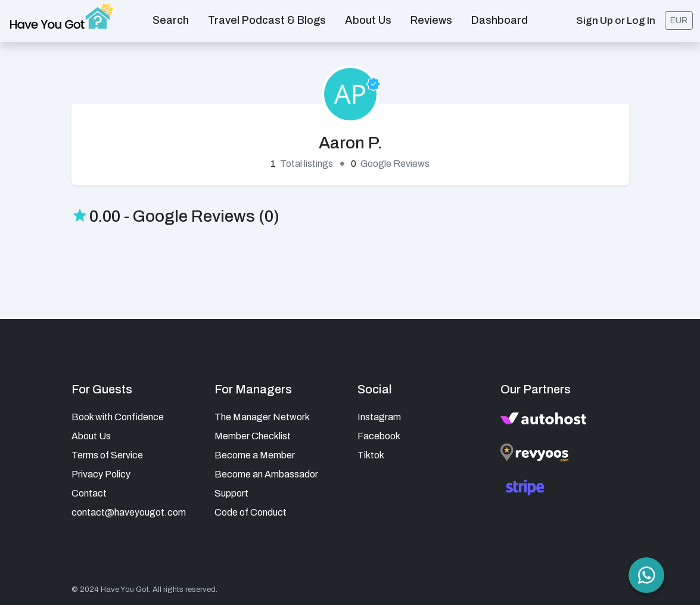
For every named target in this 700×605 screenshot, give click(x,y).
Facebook (379, 436)
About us (368, 20)
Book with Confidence (118, 417)
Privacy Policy (101, 474)
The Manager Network (262, 417)
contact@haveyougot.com (129, 512)
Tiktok (371, 455)
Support (231, 493)
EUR (679, 21)
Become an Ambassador (266, 474)
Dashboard (500, 20)
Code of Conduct (251, 512)
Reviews (431, 20)
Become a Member (255, 455)
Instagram (379, 417)
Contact (89, 493)
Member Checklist (253, 436)
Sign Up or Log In (616, 21)
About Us (91, 436)
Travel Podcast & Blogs (267, 20)
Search (171, 20)
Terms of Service (107, 455)
